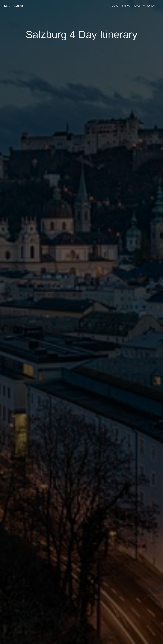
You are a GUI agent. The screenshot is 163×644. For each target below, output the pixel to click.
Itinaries (125, 6)
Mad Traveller (14, 6)
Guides (114, 6)
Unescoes (149, 6)
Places (137, 6)
